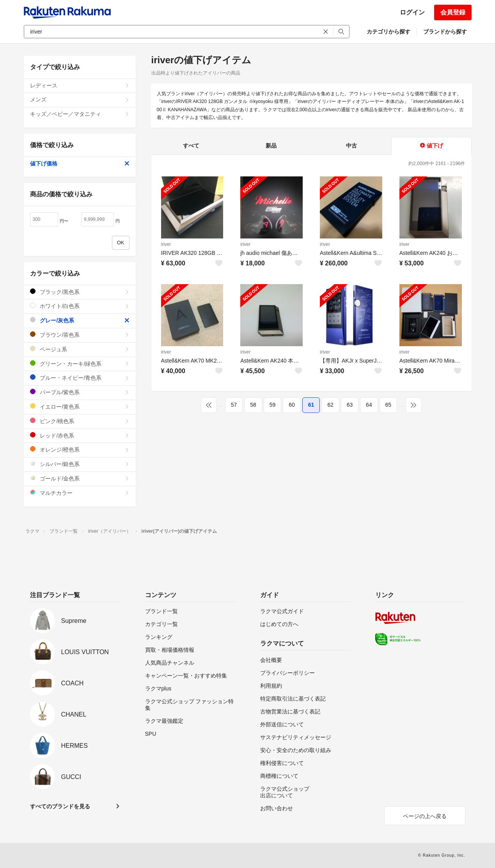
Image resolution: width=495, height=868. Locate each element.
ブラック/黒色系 (80, 292)
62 (330, 405)
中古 (351, 146)
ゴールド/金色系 (80, 478)
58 (253, 405)
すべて (191, 146)
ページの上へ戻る (425, 816)
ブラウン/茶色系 (80, 335)
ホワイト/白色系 (80, 306)
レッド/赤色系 (80, 435)
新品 (271, 146)
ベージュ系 (80, 349)
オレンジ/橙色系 (80, 449)
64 (369, 405)
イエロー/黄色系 (80, 406)
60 (292, 405)
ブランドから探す (445, 32)
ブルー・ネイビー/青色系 (80, 378)
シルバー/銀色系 (80, 464)
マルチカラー (80, 493)
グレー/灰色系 (80, 320)
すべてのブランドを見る (60, 806)
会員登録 (453, 12)
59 (273, 405)
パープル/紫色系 (80, 392)
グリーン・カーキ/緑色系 (80, 364)
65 (389, 405)
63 (350, 405)
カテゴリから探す (389, 32)
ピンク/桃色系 (80, 421)
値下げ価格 (80, 164)
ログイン (412, 12)
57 (234, 405)
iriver (166, 244)
